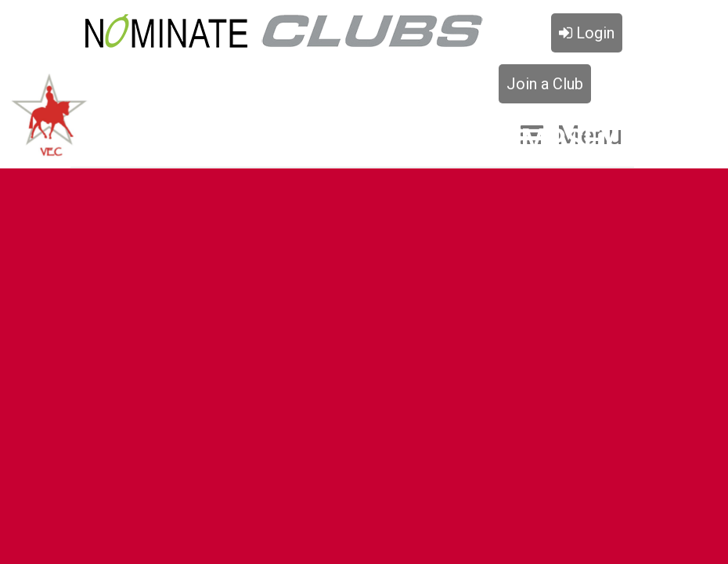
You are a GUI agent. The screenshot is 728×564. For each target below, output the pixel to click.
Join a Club (545, 84)
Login (587, 33)
